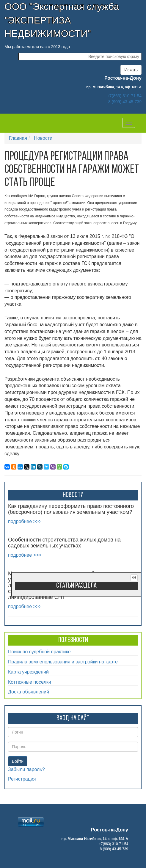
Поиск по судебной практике (39, 652)
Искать (131, 70)
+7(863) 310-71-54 (124, 96)
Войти (18, 761)
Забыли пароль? (26, 769)
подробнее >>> (25, 521)
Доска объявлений (29, 692)
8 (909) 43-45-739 (125, 102)
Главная (18, 138)
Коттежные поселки (30, 682)
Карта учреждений (28, 672)
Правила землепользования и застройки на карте (63, 662)
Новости (43, 138)
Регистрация (22, 779)
